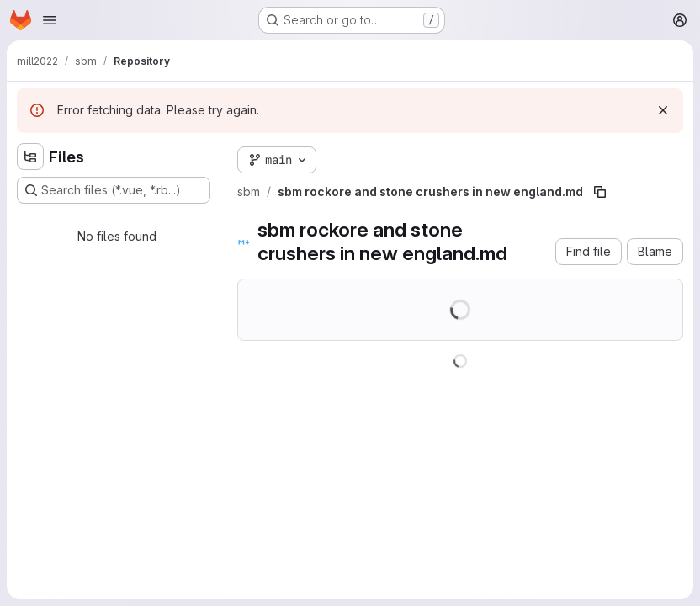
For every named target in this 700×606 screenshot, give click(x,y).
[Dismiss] (663, 110)
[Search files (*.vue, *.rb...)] (114, 190)
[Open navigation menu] (50, 20)
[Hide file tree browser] (30, 157)
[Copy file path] (600, 192)
